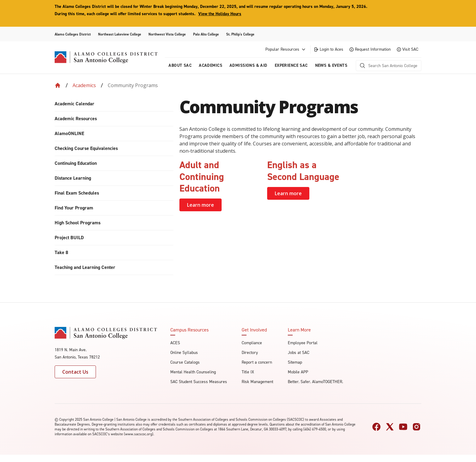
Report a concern (257, 362)
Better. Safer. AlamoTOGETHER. (315, 382)
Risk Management (257, 382)
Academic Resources (76, 119)
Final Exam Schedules (77, 193)
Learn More (299, 330)
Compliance (252, 343)
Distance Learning (73, 178)
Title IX (248, 372)
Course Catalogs (185, 362)
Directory (250, 353)
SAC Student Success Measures (199, 382)
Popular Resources (286, 49)
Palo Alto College (206, 34)
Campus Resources (189, 330)
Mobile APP (298, 372)
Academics (211, 65)
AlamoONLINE (69, 133)
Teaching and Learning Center (85, 267)
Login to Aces (328, 49)
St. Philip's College (240, 34)
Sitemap (295, 362)
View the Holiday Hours (220, 14)
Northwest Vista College (167, 34)
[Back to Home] (58, 85)
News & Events (331, 65)
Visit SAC (408, 49)
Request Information (370, 49)
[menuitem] (114, 104)
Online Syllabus (184, 353)
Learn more (201, 205)
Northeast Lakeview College (120, 34)
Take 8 (61, 252)
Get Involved (254, 330)
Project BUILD (69, 238)
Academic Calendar (75, 104)
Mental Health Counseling (193, 372)
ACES (175, 343)
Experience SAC (291, 65)
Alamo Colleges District (73, 34)
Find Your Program (74, 208)
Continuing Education (76, 163)
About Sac (180, 65)
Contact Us (75, 372)
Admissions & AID (248, 65)
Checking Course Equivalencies (86, 148)
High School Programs (78, 223)
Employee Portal (303, 343)
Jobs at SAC (299, 353)
